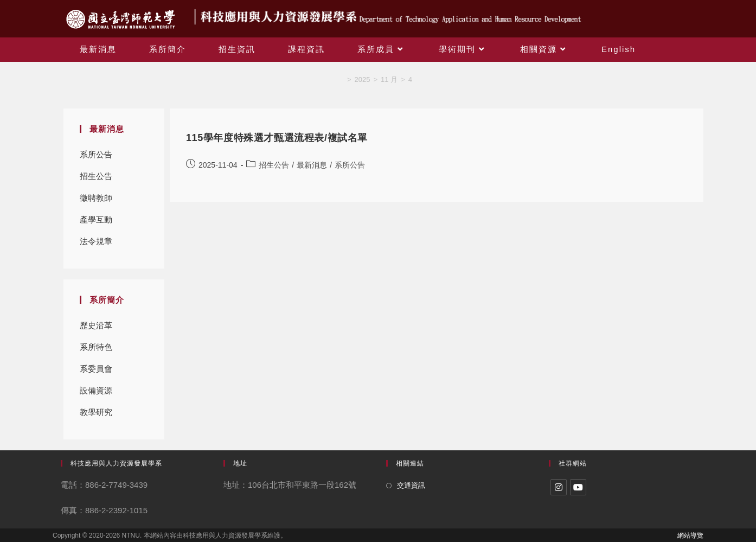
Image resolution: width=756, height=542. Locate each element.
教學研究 (96, 412)
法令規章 (96, 241)
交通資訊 (411, 485)
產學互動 (96, 219)
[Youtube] (578, 487)
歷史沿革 (96, 325)
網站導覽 (690, 535)
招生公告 (96, 176)
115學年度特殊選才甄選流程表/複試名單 (277, 138)
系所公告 (96, 154)
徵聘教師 (96, 198)
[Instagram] (559, 487)
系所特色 (96, 347)
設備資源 (96, 390)
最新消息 (312, 165)
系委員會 (96, 369)
